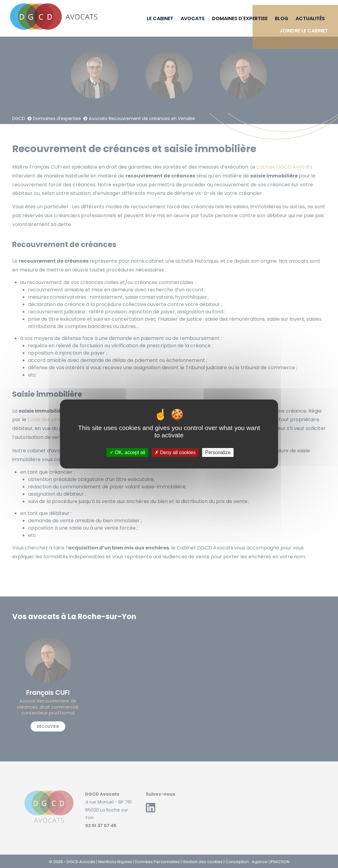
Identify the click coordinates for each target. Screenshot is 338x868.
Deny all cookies (175, 452)
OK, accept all (127, 452)
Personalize (218, 452)
